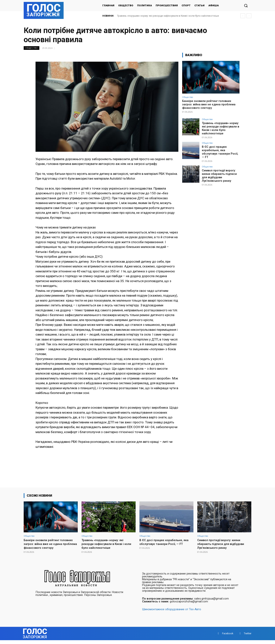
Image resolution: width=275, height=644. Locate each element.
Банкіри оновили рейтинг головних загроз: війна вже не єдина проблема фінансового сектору (209, 104)
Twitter (248, 637)
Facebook (228, 637)
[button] (246, 6)
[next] (249, 16)
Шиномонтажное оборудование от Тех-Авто (172, 613)
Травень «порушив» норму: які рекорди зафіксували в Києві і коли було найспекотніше (168, 16)
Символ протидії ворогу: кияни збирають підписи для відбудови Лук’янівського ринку (221, 171)
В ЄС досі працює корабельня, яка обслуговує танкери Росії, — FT (220, 149)
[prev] (243, 16)
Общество (32, 48)
